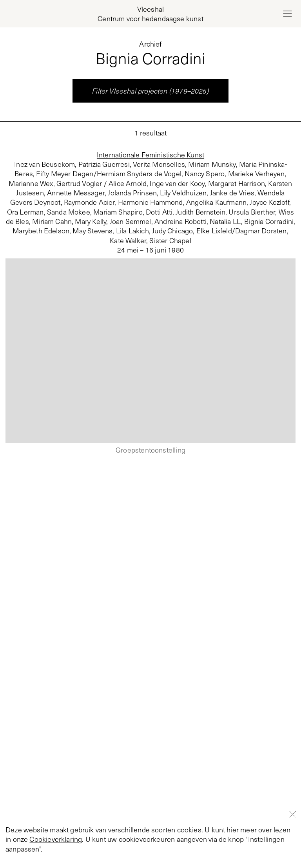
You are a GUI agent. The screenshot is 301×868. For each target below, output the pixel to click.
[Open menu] (287, 14)
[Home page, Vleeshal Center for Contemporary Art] (150, 14)
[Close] (292, 852)
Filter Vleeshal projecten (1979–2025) (150, 91)
